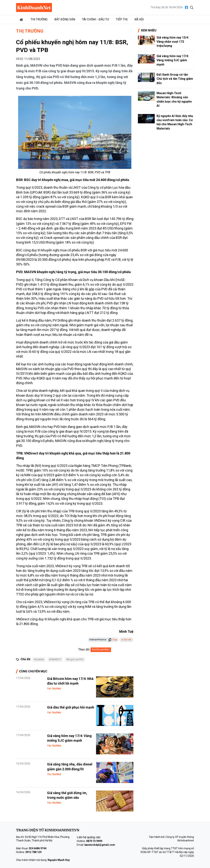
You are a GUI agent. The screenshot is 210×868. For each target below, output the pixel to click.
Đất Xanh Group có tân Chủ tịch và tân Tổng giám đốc (175, 79)
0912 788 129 (33, 852)
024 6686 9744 (38, 848)
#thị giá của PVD (75, 659)
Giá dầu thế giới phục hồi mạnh (71, 707)
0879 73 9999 (94, 841)
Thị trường (39, 19)
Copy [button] (113, 640)
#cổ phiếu (39, 659)
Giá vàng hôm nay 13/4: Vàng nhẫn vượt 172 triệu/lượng (173, 42)
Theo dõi (84, 649)
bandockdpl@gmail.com (100, 845)
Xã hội (139, 19)
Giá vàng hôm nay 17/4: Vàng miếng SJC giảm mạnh (173, 60)
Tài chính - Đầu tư (95, 19)
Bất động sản (65, 19)
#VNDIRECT (55, 659)
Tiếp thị (122, 19)
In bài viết (126, 640)
